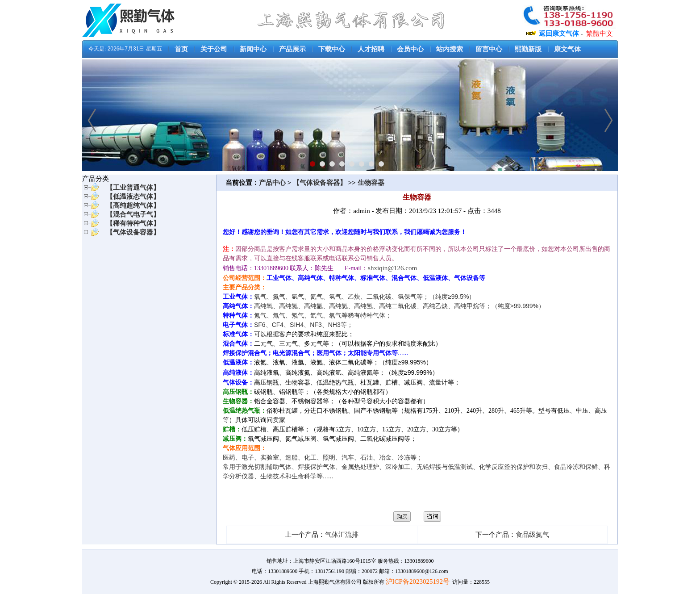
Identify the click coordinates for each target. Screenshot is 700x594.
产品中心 (273, 183)
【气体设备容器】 (320, 183)
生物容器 (371, 183)
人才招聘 (371, 49)
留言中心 (489, 49)
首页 (181, 49)
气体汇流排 (342, 535)
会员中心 (410, 49)
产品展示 (292, 49)
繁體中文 (600, 33)
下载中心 (332, 49)
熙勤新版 (528, 49)
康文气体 (567, 49)
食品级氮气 (532, 535)
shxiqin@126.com (392, 268)
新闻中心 (253, 49)
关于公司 (214, 49)
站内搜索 (450, 49)
